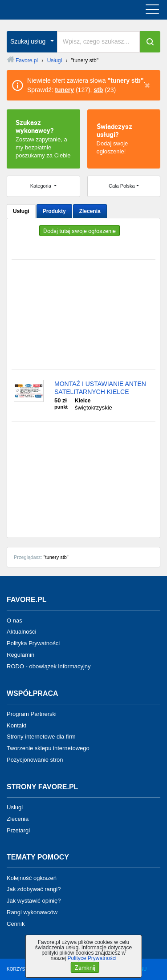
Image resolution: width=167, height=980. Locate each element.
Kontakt (16, 725)
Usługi (21, 211)
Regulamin (20, 655)
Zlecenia (90, 211)
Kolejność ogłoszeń (32, 878)
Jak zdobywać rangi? (34, 889)
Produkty (54, 211)
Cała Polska (122, 186)
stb (98, 90)
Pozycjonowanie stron (35, 760)
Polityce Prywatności (92, 958)
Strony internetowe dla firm (41, 737)
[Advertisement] (83, 314)
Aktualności (21, 632)
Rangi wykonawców (32, 912)
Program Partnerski (32, 714)
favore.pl (62, 10)
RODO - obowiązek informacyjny (49, 666)
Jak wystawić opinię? (34, 901)
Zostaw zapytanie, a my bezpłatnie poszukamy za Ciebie (43, 138)
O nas (14, 620)
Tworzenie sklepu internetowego (48, 748)
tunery (64, 90)
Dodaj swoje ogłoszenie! (124, 138)
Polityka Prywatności (33, 643)
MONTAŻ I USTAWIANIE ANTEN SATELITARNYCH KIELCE (100, 388)
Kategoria (41, 186)
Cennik (16, 924)
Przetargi (18, 830)
